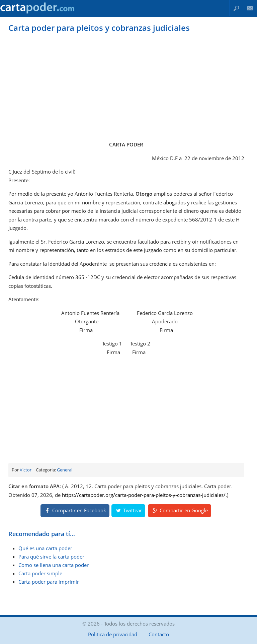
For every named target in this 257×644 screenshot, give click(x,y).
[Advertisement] (126, 86)
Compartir (75, 510)
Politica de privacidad (113, 634)
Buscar (236, 8)
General (65, 470)
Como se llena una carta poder (54, 565)
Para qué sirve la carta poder (51, 557)
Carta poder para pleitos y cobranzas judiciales (99, 28)
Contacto (250, 8)
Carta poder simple (40, 573)
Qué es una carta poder (45, 548)
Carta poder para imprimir (49, 582)
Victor (26, 470)
